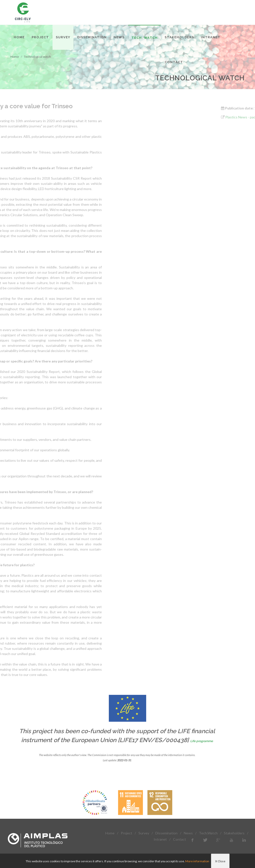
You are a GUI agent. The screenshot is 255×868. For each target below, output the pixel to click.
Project (127, 833)
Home (110, 833)
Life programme (202, 741)
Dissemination (166, 833)
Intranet (160, 839)
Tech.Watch (208, 833)
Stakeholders (234, 833)
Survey (144, 833)
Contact (180, 839)
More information (197, 861)
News (188, 833)
